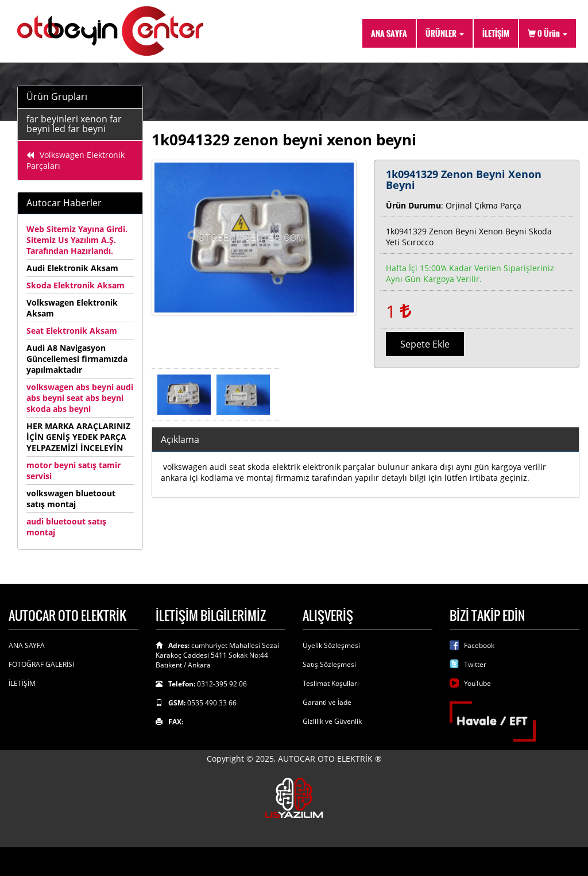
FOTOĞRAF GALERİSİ (41, 664)
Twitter (475, 664)
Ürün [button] (548, 33)
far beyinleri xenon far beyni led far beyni (74, 124)
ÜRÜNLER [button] (445, 33)
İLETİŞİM (496, 33)
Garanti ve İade (327, 702)
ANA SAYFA (389, 33)
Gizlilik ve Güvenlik (332, 721)
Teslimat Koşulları (331, 683)
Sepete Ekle (425, 344)
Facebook (479, 645)
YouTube (477, 683)
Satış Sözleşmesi (329, 664)
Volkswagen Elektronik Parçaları (76, 160)
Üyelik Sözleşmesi (331, 645)
